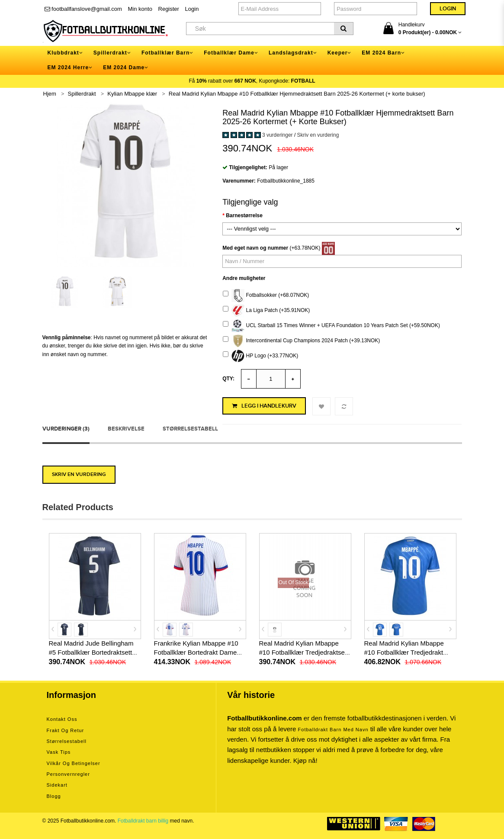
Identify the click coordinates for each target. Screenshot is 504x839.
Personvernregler (68, 774)
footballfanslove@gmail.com (83, 9)
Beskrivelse (126, 429)
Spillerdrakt (82, 94)
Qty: (228, 379)
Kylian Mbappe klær (132, 94)
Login (192, 9)
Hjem (50, 94)
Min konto (140, 9)
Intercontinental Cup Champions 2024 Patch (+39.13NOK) (301, 341)
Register (169, 9)
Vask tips (59, 752)
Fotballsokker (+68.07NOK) (266, 296)
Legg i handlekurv (264, 406)
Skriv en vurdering (318, 135)
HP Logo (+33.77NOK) (260, 356)
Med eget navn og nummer (255, 248)
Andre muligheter (244, 278)
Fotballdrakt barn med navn (333, 730)
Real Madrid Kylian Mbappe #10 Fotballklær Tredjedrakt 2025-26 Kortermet (404, 652)
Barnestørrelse (244, 215)
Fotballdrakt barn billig (143, 821)
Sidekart (57, 785)
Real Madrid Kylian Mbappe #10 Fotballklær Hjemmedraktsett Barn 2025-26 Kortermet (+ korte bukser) (297, 94)
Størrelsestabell (190, 429)
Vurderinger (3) (66, 429)
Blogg (54, 796)
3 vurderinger (278, 135)
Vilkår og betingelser (74, 763)
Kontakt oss (62, 719)
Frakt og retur (66, 730)
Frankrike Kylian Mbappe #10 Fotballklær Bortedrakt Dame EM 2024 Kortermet (196, 652)
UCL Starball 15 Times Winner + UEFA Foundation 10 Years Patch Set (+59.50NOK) (331, 326)
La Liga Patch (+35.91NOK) (266, 311)
